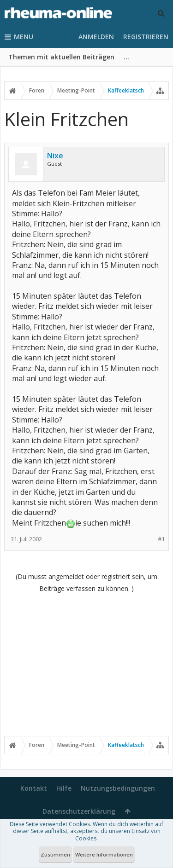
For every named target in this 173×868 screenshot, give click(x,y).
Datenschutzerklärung (79, 811)
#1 (161, 539)
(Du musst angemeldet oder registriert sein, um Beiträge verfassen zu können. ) (86, 582)
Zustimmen (55, 854)
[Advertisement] (86, 664)
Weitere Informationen (104, 854)
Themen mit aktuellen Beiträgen (61, 57)
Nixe (55, 156)
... (126, 57)
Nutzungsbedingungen (118, 788)
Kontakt (34, 788)
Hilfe (64, 788)
